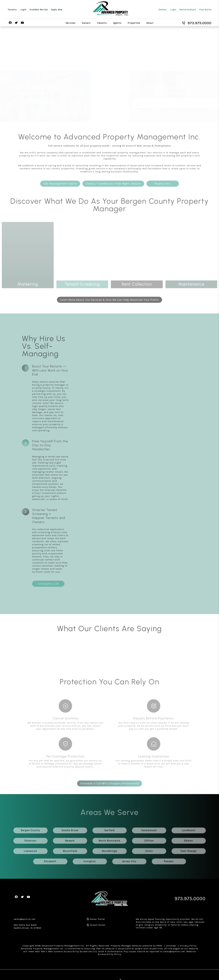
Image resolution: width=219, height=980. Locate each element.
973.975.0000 (199, 23)
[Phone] (143, 105)
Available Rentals (39, 10)
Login (23, 10)
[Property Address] (189, 105)
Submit (213, 112)
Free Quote (205, 10)
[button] (10, 23)
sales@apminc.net (25, 919)
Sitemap (171, 946)
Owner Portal (96, 919)
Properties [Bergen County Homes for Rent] (134, 23)
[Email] (189, 101)
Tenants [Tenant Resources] (102, 23)
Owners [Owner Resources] (86, 23)
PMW (159, 946)
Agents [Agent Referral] (117, 23)
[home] (111, 8)
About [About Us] (150, 23)
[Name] (143, 101)
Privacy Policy (188, 946)
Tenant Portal (96, 925)
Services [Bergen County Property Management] (70, 23)
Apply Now (57, 10)
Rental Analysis (188, 10)
